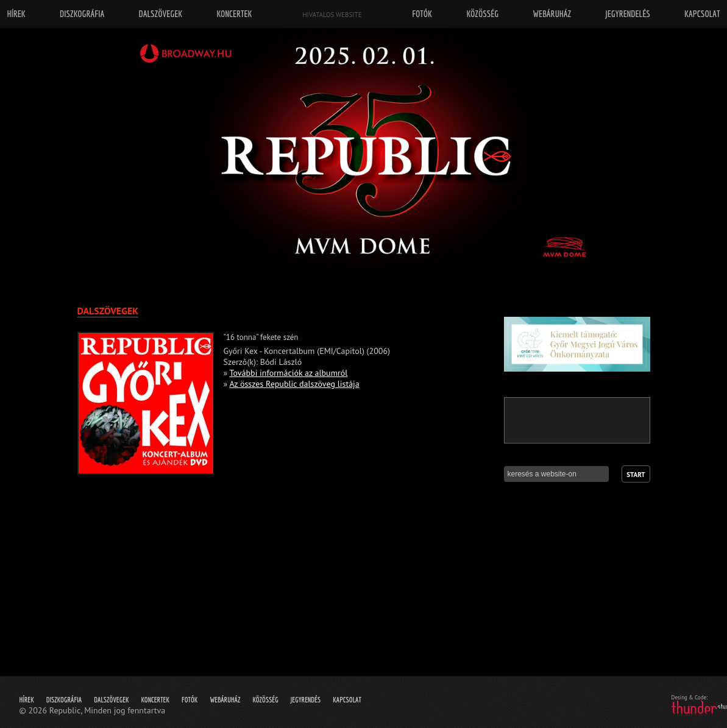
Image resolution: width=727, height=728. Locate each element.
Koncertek (155, 700)
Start (636, 475)
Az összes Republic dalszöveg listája (294, 384)
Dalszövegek (111, 700)
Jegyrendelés (627, 14)
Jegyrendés (306, 700)
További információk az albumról (289, 373)
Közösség (265, 700)
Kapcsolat (347, 700)
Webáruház (225, 700)
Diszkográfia (64, 700)
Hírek (27, 700)
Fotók (190, 700)
